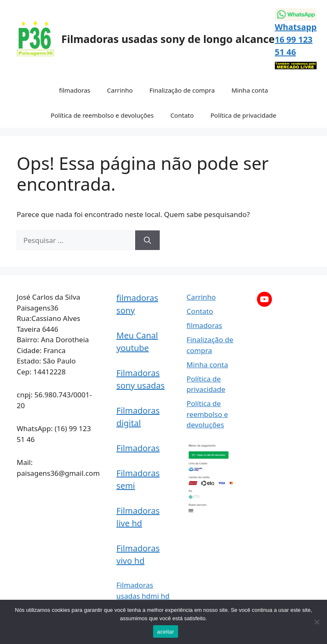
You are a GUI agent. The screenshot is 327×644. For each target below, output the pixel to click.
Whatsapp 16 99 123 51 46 (296, 39)
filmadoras (74, 90)
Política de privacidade (244, 115)
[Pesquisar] (147, 240)
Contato (182, 115)
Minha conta (250, 90)
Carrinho (120, 90)
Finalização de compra (182, 90)
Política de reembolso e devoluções (102, 115)
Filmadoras (138, 448)
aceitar (166, 632)
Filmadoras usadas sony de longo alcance (168, 39)
